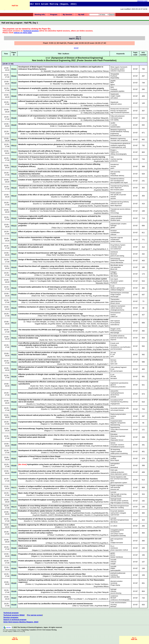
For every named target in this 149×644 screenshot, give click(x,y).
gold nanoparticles (117, 539)
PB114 (14, 159)
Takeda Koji (86, 240)
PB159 (14, 402)
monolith (113, 560)
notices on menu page (23, 33)
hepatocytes (115, 94)
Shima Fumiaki (102, 103)
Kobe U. (54, 126)
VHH (112, 157)
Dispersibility (115, 78)
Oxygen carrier (115, 329)
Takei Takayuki (103, 592)
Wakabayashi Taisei (62, 424)
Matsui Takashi (79, 584)
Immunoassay (115, 259)
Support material (116, 451)
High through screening (118, 494)
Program (54, 15)
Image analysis (116, 295)
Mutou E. (105, 599)
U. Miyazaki (46, 71)
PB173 (14, 501)
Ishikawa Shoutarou (74, 570)
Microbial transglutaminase (120, 506)
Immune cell (115, 489)
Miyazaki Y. (76, 249)
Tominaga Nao (86, 97)
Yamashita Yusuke (68, 592)
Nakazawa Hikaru (46, 584)
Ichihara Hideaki (85, 302)
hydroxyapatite (115, 570)
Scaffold (113, 458)
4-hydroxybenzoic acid (118, 147)
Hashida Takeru (38, 302)
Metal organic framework (119, 67)
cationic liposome (116, 308)
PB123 (14, 226)
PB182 (14, 562)
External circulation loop (119, 338)
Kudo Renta (63, 550)
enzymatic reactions (117, 445)
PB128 (14, 261)
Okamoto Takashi (63, 240)
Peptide (113, 174)
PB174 (14, 507)
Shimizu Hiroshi (103, 527)
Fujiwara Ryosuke (62, 134)
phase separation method (119, 550)
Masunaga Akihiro (85, 118)
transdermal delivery (117, 179)
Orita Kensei (44, 495)
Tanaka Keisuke (49, 211)
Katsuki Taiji (58, 584)
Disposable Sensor (117, 440)
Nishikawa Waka (58, 281)
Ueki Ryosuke (67, 324)
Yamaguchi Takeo (102, 255)
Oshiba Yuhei (69, 262)
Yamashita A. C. (103, 249)
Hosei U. (64, 249)
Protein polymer (116, 193)
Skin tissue (114, 276)
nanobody (114, 583)
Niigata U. (36, 550)
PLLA (112, 546)
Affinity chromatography (119, 154)
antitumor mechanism (118, 306)
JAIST (51, 515)
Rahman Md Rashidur (53, 473)
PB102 (14, 76)
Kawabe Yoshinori (82, 473)
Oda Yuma (51, 240)
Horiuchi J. (92, 364)
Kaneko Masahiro (102, 417)
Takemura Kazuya (67, 255)
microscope (114, 297)
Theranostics (115, 299)
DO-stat (113, 353)
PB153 (14, 355)
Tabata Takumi (56, 309)
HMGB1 (113, 431)
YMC (70, 599)
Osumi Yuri (88, 228)
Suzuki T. (80, 371)
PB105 (14, 96)
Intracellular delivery (117, 176)
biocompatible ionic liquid (119, 183)
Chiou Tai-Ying (86, 289)
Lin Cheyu (51, 322)
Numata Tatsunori (73, 159)
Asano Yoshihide (72, 326)
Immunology (115, 213)
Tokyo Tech (51, 255)
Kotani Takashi (59, 453)
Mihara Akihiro (86, 159)
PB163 (14, 430)
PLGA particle (115, 323)
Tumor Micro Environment (119, 430)
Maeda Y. (62, 535)
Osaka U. (91, 347)
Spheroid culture (116, 104)
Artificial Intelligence (117, 290)
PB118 (14, 188)
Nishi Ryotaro (59, 409)
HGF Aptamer (115, 321)
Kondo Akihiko (86, 126)
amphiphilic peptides (117, 91)
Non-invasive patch (117, 190)
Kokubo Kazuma (51, 550)
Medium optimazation (118, 288)
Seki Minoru (104, 268)
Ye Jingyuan (53, 386)
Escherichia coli (116, 135)
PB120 (14, 204)
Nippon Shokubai (70, 103)
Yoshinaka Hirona (73, 71)
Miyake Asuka (75, 240)
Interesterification (116, 216)
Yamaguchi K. (37, 488)
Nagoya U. (61, 417)
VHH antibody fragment (118, 367)
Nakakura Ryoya (56, 296)
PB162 (14, 423)
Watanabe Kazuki (73, 289)
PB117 (14, 181)
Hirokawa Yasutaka (65, 388)
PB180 (14, 548)
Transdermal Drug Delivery (120, 186)
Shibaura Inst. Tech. (61, 439)
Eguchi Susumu (79, 411)
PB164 (14, 437)
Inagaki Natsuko (41, 324)
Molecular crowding (117, 508)
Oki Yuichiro (93, 332)
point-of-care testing (117, 256)
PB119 (14, 196)
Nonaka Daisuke (38, 134)
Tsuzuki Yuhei (88, 606)
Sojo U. (33, 281)
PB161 (14, 416)
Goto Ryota (50, 458)
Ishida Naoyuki (84, 242)
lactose (113, 443)
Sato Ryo (37, 508)
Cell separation (116, 267)
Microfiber (114, 274)
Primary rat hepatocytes (119, 111)
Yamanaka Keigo (64, 275)
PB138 (14, 331)
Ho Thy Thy (58, 103)
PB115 (14, 166)
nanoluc (113, 315)
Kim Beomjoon (103, 324)
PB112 (14, 145)
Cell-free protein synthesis (119, 501)
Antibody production (117, 472)
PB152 (14, 346)
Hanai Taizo (81, 388)
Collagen (113, 272)
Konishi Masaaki (102, 289)
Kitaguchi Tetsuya (88, 316)
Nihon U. (64, 488)
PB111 (14, 140)
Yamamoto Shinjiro (85, 281)
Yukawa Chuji (71, 357)
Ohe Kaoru (88, 71)
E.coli (112, 286)
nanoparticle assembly (118, 536)
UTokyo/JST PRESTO (90, 535)
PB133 (14, 295)
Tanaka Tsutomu (102, 126)
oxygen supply (115, 96)
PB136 (14, 315)
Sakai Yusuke (89, 404)
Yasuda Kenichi (102, 111)
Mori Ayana (72, 141)
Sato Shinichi (92, 326)
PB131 (14, 281)
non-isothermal (116, 249)
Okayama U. (38, 240)
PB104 (14, 89)
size (112, 541)
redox (112, 418)
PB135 (14, 308)
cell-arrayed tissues (117, 410)
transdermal (115, 164)
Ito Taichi (105, 326)
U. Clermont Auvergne (64, 458)
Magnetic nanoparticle (118, 423)
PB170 (14, 480)
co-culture (114, 526)
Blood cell (114, 269)
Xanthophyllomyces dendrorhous (117, 394)
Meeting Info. (40, 15)
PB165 (14, 445)
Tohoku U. (61, 326)
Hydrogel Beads (116, 496)
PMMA (113, 568)
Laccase (113, 492)
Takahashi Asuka (43, 159)
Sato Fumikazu (72, 111)
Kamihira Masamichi (101, 473)
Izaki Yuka (69, 281)
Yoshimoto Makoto (102, 446)
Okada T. (80, 599)
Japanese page (142, 1)
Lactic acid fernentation (118, 603)
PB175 (14, 513)
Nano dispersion (116, 188)
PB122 (14, 218)
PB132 (14, 288)
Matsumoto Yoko (102, 302)
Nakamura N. (75, 535)
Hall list (15, 6)
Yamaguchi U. (69, 446)
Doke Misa (72, 146)
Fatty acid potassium (118, 116)
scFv (112, 356)
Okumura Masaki (68, 302)
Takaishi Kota (37, 188)
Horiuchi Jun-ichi (86, 153)
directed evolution (116, 581)
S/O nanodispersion (117, 181)
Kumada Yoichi (103, 153)
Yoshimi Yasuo (80, 439)
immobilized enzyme (117, 447)
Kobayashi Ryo (42, 153)
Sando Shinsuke (79, 324)
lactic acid (114, 364)
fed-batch (114, 378)
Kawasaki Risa (59, 97)
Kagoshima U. (47, 592)
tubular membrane (117, 557)
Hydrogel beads (116, 499)
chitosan (113, 234)
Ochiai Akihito (87, 550)
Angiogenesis (115, 404)
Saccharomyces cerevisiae (120, 293)
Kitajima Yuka (55, 118)
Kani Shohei (91, 439)
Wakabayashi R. (53, 488)
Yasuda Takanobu (73, 316)
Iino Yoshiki (77, 556)
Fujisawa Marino (75, 563)
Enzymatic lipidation (117, 511)
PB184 (14, 575)
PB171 (14, 487)
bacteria (113, 416)
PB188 (14, 605)
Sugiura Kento (75, 417)
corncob (113, 397)
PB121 (14, 211)
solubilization (115, 240)
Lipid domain (115, 515)
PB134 (14, 301)
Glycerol (113, 340)
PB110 (14, 133)
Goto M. (106, 197)
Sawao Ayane (73, 77)
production (114, 161)
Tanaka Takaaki (103, 550)
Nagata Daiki (46, 281)
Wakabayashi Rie (71, 169)
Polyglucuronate (116, 456)
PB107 (14, 111)
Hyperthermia (115, 428)
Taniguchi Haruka (59, 153)
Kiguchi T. (88, 249)
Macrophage (115, 333)
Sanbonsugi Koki (65, 556)
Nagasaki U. (67, 411)
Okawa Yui (69, 495)
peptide (113, 81)
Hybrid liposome (116, 301)
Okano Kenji (103, 347)
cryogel (113, 564)
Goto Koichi (87, 309)
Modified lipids (115, 220)
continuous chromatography (120, 600)
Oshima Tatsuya (102, 71)
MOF (112, 83)
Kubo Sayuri (48, 347)
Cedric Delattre (79, 458)
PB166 (14, 452)
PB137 (14, 323)
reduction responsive (118, 71)
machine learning (116, 159)
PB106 (14, 103)
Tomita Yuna (63, 563)
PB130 (14, 274)
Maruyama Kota (62, 576)
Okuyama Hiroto (85, 255)
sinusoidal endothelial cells (120, 408)
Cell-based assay (116, 118)
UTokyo (51, 535)
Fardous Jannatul (63, 404)
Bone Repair (115, 460)
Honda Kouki (53, 563)
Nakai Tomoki (75, 424)
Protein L (114, 150)
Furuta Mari (55, 169)
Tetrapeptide (115, 74)
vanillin (113, 123)
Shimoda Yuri (52, 275)
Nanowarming (115, 425)
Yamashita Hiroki (53, 262)
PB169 (14, 472)
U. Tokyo (28, 322)
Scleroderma (115, 325)
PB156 (14, 376)
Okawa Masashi (102, 322)
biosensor (114, 254)
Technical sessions (31, 31)
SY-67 (76, 48)
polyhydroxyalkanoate (118, 573)
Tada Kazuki (72, 527)
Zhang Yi (43, 404)
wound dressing (116, 593)
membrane (114, 252)
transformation (115, 127)
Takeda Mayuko (75, 386)
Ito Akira (88, 417)
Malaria (113, 211)
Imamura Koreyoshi (101, 242)
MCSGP (113, 598)
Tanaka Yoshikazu (101, 584)
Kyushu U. (42, 169)
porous (113, 555)
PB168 (14, 465)
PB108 (14, 118)
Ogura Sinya (63, 386)
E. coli (113, 354)
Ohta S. (106, 535)
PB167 (14, 458)
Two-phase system (117, 281)
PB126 (14, 247)
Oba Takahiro (87, 111)
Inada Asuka (60, 71)
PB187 (14, 598)
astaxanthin (114, 391)
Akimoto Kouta (85, 446)
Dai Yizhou (88, 322)
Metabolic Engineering (118, 130)
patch (112, 168)
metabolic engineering (118, 145)
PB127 (14, 254)
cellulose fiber (115, 577)
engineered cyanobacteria (119, 383)
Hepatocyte (114, 102)
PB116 (14, 174)
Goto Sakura (42, 521)
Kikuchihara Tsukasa (75, 228)
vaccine (113, 166)
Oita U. (76, 606)
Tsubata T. (72, 488)
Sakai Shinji (104, 453)
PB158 (14, 394)
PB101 (14, 69)
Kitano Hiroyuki (55, 481)
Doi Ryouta (75, 404)
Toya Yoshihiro (87, 527)
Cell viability (115, 120)
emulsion (114, 231)
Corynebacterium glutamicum (120, 143)
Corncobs (114, 345)
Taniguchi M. (93, 599)
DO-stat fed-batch (117, 371)
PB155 (14, 369)
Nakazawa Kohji (102, 97)
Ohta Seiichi (56, 324)
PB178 (14, 533)
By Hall (81, 15)
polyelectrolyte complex (118, 224)
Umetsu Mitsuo (103, 586)
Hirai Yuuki (72, 395)
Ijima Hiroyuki (103, 404)
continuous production (118, 387)
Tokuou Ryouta (56, 495)
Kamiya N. (94, 197)
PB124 (14, 233)
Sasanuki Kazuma (71, 84)
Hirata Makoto (103, 606)
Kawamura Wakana (69, 126)
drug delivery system (118, 69)
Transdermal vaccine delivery (120, 209)
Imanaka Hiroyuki (102, 240)
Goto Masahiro (103, 169)
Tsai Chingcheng (73, 322)
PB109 (14, 125)
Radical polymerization (118, 414)
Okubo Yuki (51, 111)
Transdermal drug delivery (119, 402)
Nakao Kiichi (71, 153)
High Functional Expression (120, 113)
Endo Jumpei (44, 481)
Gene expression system (119, 474)
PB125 (14, 240)
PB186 (14, 591)
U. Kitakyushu (44, 97)
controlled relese (116, 247)
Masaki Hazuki (52, 204)
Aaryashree (104, 439)
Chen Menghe (41, 322)
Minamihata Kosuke (67, 188)
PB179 (14, 541)
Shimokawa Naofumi (62, 515)
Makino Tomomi (87, 103)
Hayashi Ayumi (58, 268)
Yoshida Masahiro (86, 592)
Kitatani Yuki (60, 467)
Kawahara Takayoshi (100, 118)
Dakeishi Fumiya (75, 576)
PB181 (14, 555)
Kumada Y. (105, 364)
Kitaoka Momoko (65, 204)
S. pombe (114, 125)
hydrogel (113, 226)
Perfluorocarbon (116, 331)
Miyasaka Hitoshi (102, 283)
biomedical (114, 467)
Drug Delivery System (118, 245)
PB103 (14, 83)
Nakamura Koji (38, 176)
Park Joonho (91, 324)
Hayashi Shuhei (102, 281)
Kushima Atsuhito (78, 332)
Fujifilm (60, 111)
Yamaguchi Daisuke (68, 379)
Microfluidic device (117, 265)
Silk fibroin (114, 522)
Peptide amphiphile (117, 485)
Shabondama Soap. (69, 118)
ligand (113, 85)
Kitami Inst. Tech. (55, 289)
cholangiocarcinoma (117, 310)
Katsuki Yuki (53, 302)
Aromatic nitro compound (119, 140)
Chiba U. (45, 268)
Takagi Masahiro (77, 515)
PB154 (14, 362)
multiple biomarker (117, 543)
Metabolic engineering (118, 139)
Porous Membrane (117, 262)
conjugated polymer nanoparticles (117, 531)
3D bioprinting (115, 449)
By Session (67, 15)
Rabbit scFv (115, 152)
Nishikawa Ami (63, 431)
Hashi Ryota (86, 386)
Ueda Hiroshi (104, 316)
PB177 (14, 526)
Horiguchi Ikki (74, 453)
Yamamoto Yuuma (51, 556)
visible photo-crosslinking (119, 453)
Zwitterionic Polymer (117, 260)
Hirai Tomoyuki (60, 570)
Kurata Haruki (57, 316)
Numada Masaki (47, 570)
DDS (112, 87)
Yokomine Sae (74, 97)
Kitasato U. (68, 584)
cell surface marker (117, 534)
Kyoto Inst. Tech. (25, 153)
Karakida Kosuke (75, 550)
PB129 (14, 267)
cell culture (114, 98)
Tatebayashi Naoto (69, 340)
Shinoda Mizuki (58, 90)
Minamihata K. (80, 197)
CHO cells (114, 470)
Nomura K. (79, 364)
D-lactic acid (115, 343)
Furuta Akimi (87, 234)
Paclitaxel (114, 76)
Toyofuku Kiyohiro (53, 182)
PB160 (14, 409)
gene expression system (119, 483)
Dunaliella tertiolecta (117, 336)
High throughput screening (119, 503)
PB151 (14, 338)
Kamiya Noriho (87, 169)
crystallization (115, 232)
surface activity (116, 241)
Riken (48, 134)
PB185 (14, 583)
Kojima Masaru (90, 453)
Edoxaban (114, 434)
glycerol (113, 385)
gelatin (113, 228)
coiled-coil (114, 316)
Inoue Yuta (51, 404)
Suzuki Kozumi (38, 473)
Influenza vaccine (116, 204)
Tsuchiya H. (61, 543)
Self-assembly (115, 172)
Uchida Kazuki (49, 513)
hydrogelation (115, 464)
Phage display (115, 585)
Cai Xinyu (60, 322)
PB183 (14, 568)
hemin (113, 465)
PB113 (14, 152)
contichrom (114, 596)
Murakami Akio (103, 388)
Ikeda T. (67, 197)
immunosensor (116, 313)
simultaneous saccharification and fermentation (120, 348)
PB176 (14, 520)
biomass (113, 360)
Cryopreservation (116, 421)
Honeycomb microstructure (120, 109)
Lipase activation (116, 218)
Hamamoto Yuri (56, 159)
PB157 (14, 385)
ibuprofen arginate (117, 238)
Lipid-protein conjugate (118, 513)
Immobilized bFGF (117, 400)
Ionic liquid (114, 279)
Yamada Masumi (89, 268)
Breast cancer (115, 303)
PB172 (14, 494)
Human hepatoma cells (118, 477)
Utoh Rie (92, 275)
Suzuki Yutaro (75, 431)
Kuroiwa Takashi (102, 220)
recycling (113, 605)
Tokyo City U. (70, 220)
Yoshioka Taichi (86, 220)
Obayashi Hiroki (53, 176)
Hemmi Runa (73, 268)
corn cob (113, 362)
